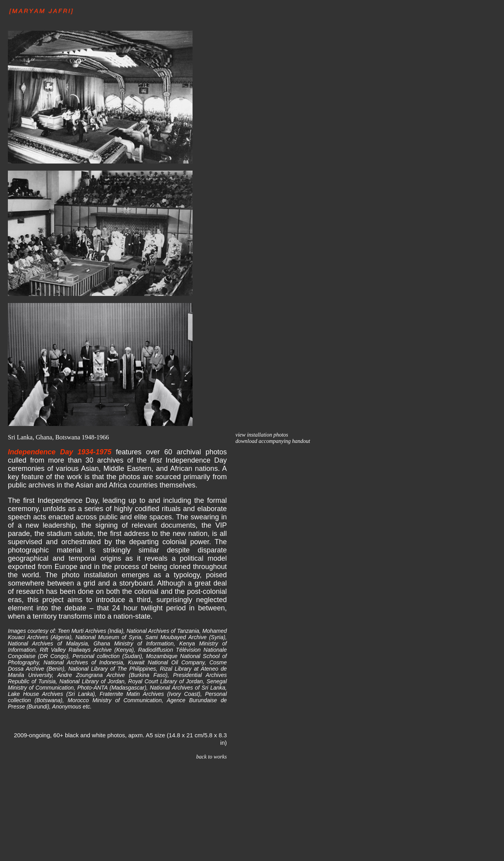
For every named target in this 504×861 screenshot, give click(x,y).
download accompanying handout (273, 441)
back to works (211, 757)
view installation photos (262, 435)
